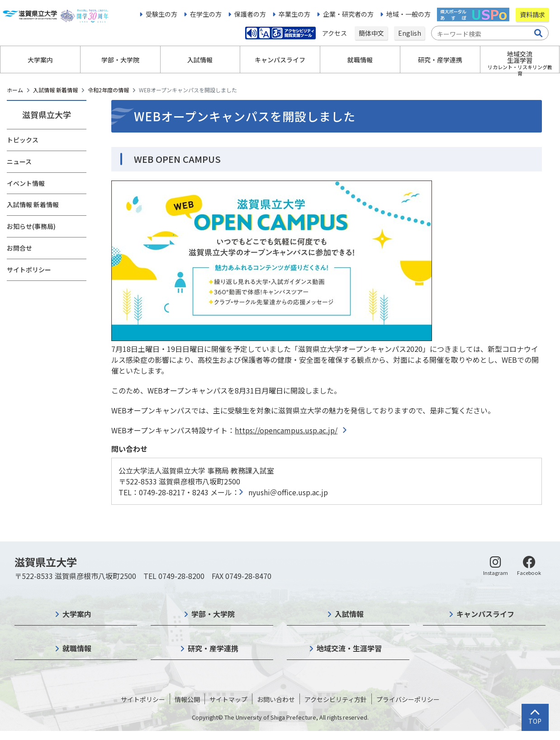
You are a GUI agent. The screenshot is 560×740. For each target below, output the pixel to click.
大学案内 (77, 614)
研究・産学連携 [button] (440, 60)
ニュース (19, 161)
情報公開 (187, 699)
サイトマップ (228, 699)
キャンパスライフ (485, 614)
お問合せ (19, 248)
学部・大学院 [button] (120, 60)
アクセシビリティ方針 (336, 699)
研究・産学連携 (213, 648)
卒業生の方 (294, 14)
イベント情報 (26, 183)
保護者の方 (250, 14)
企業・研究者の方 (348, 14)
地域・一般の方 (408, 14)
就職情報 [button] (360, 60)
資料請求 (532, 14)
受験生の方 (161, 14)
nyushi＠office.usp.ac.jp (288, 492)
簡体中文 (371, 33)
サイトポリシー (29, 270)
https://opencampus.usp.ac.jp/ (286, 430)
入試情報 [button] (200, 60)
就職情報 (77, 648)
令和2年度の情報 (108, 90)
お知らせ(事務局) (31, 226)
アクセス (335, 33)
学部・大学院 (213, 614)
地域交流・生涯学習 (349, 648)
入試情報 (349, 614)
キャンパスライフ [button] (280, 60)
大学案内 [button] (40, 60)
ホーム (15, 90)
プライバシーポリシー (408, 699)
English (410, 33)
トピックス (23, 140)
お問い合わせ (276, 699)
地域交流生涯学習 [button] (520, 61)
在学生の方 (206, 14)
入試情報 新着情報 (55, 90)
